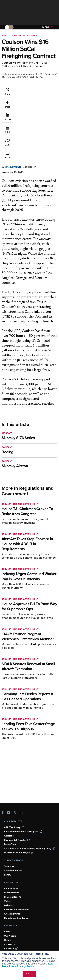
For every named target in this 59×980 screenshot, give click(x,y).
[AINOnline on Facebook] (3, 813)
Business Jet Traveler (17, 840)
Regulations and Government (20, 35)
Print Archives (11, 888)
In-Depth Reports (13, 897)
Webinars (9, 905)
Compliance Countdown (16, 918)
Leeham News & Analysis (19, 853)
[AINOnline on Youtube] (9, 813)
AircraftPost (12, 836)
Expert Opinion (12, 893)
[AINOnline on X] (15, 813)
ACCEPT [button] (29, 974)
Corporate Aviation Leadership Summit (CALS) (29, 848)
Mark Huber (13, 119)
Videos (8, 901)
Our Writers (10, 936)
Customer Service (13, 871)
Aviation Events (12, 914)
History (8, 940)
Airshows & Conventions (17, 910)
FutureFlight (10, 844)
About (7, 932)
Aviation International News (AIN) (23, 832)
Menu (48, 27)
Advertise (11, 949)
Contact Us (10, 944)
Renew (8, 875)
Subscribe (9, 866)
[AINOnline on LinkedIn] (21, 813)
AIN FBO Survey (14, 827)
